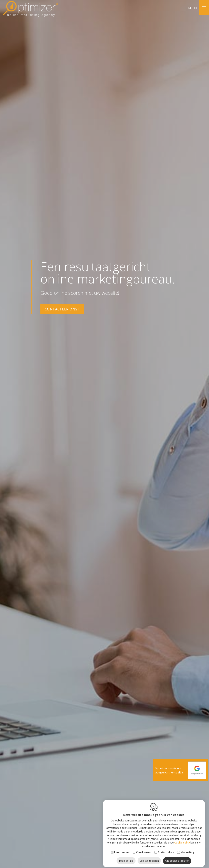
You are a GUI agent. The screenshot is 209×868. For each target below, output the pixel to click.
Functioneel (122, 849)
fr (196, 8)
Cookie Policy (182, 839)
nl (190, 8)
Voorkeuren (144, 849)
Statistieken (166, 849)
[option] (104, 434)
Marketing (187, 849)
